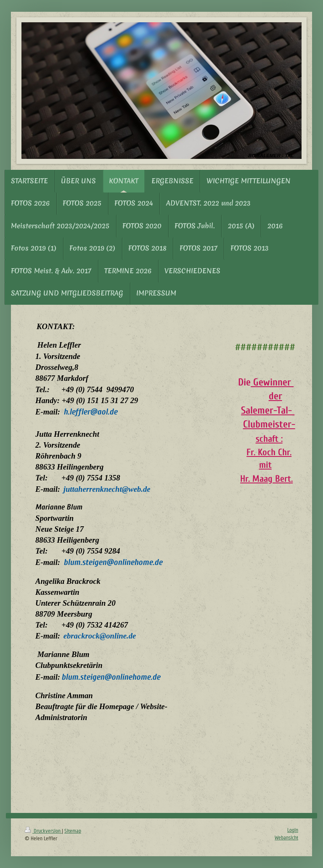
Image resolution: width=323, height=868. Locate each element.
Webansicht (286, 838)
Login (293, 830)
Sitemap (73, 831)
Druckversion (43, 831)
